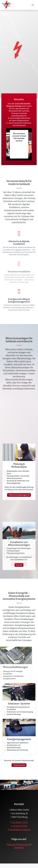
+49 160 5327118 (20, 826)
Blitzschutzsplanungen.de (19, 557)
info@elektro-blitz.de (20, 829)
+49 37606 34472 (20, 822)
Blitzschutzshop (19, 564)
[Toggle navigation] (33, 5)
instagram (24, 844)
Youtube (12, 844)
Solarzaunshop (19, 765)
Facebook (19, 847)
